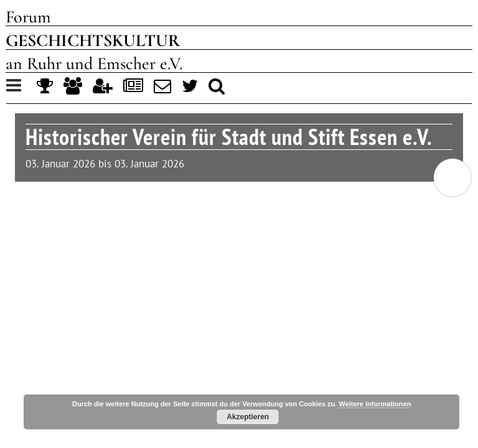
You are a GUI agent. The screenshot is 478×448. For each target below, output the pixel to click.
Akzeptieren (248, 417)
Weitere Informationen (375, 404)
